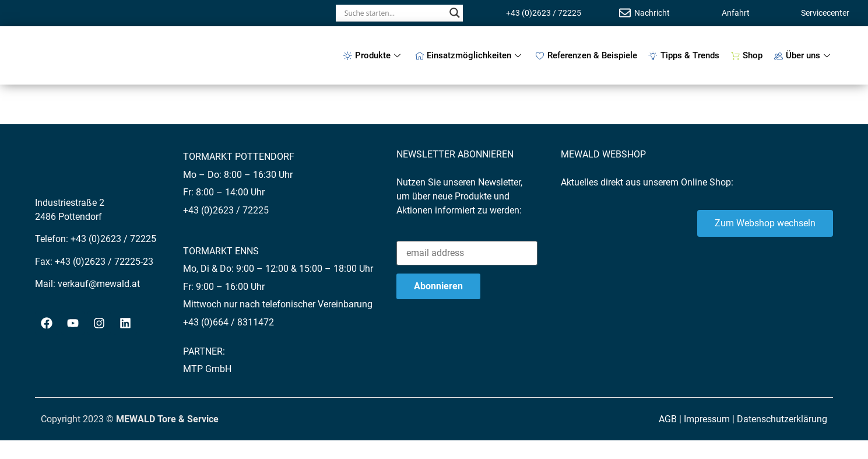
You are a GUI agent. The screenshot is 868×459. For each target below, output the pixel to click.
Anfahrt (736, 13)
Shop (747, 55)
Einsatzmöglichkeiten (470, 55)
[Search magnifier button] (455, 13)
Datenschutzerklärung (782, 419)
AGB (668, 419)
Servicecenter (825, 13)
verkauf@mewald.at (99, 284)
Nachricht (652, 13)
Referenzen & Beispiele (586, 55)
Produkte (373, 55)
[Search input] (394, 13)
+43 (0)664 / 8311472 (229, 322)
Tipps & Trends (684, 55)
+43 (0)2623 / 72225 (544, 13)
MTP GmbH (207, 369)
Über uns (804, 55)
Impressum (707, 419)
